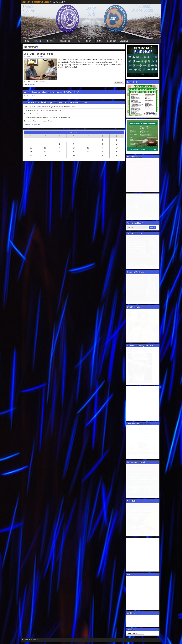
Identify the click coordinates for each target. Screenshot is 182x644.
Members (37, 41)
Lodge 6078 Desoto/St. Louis (35, 2)
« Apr (25, 159)
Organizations (65, 41)
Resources (51, 41)
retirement (31, 84)
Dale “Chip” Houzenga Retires (38, 54)
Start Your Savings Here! (32, 125)
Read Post (119, 82)
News (41, 57)
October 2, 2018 (31, 57)
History (89, 41)
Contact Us (124, 41)
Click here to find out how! (32, 96)
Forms (78, 41)
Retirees (100, 41)
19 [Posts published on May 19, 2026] (45, 152)
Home (27, 41)
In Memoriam (112, 41)
